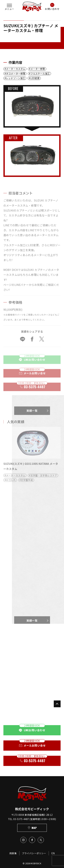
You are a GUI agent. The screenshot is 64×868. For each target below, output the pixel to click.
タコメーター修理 (16, 74)
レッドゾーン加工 (16, 78)
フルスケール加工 (40, 74)
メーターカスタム (16, 69)
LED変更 (35, 78)
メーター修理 (38, 69)
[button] (9, 7)
